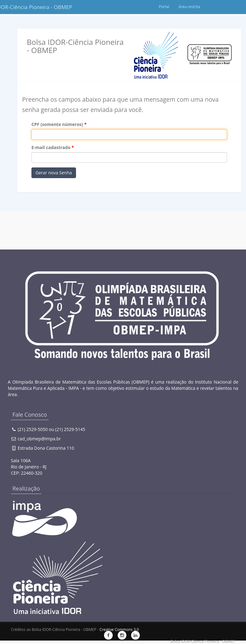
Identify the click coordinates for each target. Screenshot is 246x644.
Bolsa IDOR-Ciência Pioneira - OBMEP (23, 7)
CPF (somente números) (57, 124)
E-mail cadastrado (51, 147)
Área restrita (218, 7)
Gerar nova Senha (54, 173)
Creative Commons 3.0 (119, 629)
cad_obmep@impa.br (39, 439)
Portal (193, 7)
